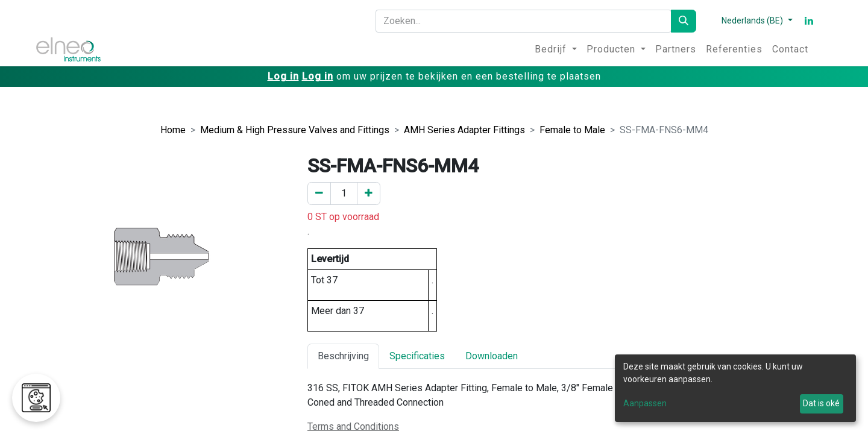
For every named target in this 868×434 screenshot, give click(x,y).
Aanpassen (645, 403)
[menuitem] (556, 49)
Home (173, 130)
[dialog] (735, 388)
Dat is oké (821, 403)
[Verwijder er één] (319, 193)
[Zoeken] (684, 21)
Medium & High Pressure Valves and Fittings (295, 130)
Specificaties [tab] (417, 356)
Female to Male (572, 130)
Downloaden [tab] (492, 356)
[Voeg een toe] (369, 193)
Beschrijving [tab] (343, 356)
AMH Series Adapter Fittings (464, 130)
